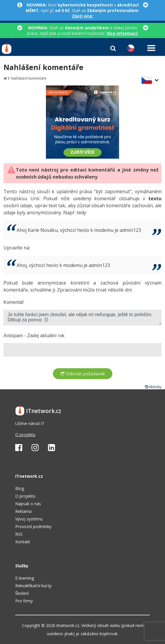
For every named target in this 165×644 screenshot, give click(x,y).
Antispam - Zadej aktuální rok (34, 336)
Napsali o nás (28, 504)
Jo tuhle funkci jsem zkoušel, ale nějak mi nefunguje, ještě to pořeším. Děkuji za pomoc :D (82, 318)
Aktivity (153, 387)
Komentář (14, 302)
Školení (22, 593)
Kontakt (23, 542)
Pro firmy (24, 601)
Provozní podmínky (33, 526)
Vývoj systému (29, 519)
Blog (20, 488)
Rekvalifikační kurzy (33, 586)
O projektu (25, 435)
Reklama (23, 511)
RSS (19, 534)
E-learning (25, 578)
